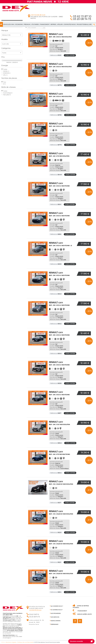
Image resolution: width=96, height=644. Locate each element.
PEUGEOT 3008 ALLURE (84, 24)
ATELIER (60, 24)
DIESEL (6, 71)
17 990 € (85, 184)
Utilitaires (35, 24)
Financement (45, 24)
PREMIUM (27, 24)
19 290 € (85, 453)
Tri (26, 27)
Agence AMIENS (55, 621)
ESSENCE (7, 73)
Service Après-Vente (82, 614)
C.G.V (3, 642)
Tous (5, 82)
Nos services (55, 617)
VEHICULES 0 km (8, 24)
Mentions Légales (11, 642)
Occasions (19, 24)
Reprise (53, 24)
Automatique (8, 93)
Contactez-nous (70, 24)
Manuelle (7, 95)
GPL (5, 75)
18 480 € (85, 333)
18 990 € (85, 423)
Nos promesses (55, 613)
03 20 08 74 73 (81, 19)
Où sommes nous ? (56, 610)
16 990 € (85, 65)
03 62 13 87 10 (81, 16)
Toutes (5, 69)
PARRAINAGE (54, 624)
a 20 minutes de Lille (35, 610)
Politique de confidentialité (25, 642)
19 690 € (85, 482)
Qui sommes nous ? (56, 606)
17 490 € (85, 154)
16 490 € (85, 35)
